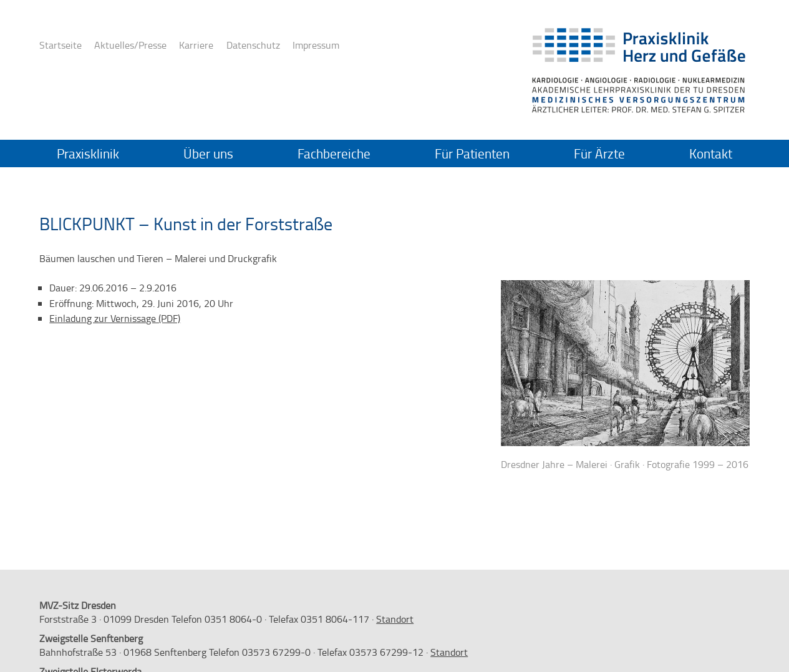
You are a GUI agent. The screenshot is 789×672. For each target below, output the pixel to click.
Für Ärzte (599, 153)
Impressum (316, 45)
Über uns (208, 153)
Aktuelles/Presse (130, 45)
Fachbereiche (334, 153)
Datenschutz (253, 45)
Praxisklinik (88, 153)
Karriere (196, 45)
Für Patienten (472, 153)
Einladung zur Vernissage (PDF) (115, 318)
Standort (395, 619)
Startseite (61, 45)
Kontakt (711, 153)
